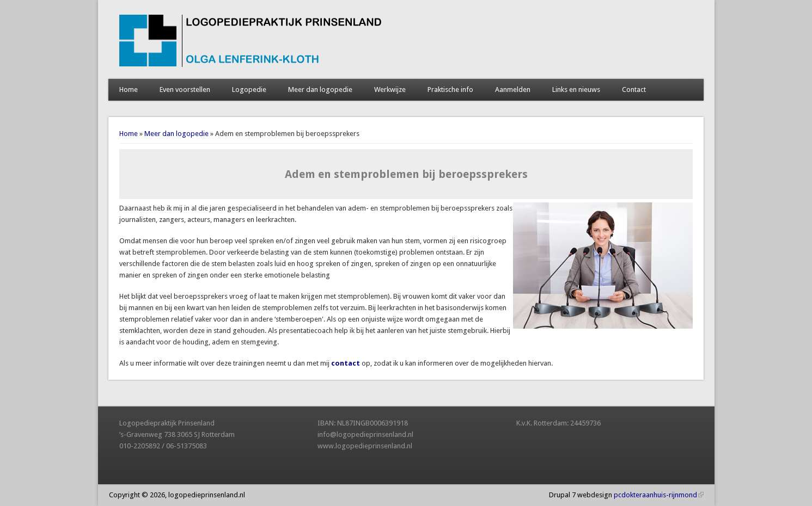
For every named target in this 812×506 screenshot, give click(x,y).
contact (346, 363)
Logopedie (249, 90)
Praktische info (450, 90)
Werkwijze (390, 90)
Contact (634, 90)
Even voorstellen (185, 90)
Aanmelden (513, 90)
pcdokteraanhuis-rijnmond (659, 495)
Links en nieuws (576, 90)
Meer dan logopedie (320, 90)
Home (129, 90)
